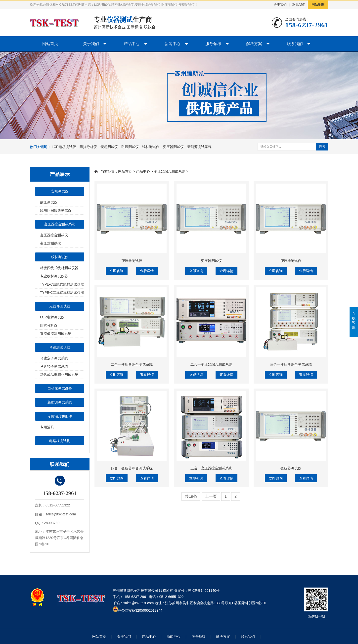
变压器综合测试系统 (60, 224)
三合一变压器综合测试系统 (291, 364)
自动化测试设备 (60, 388)
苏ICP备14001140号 (204, 591)
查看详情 (147, 271)
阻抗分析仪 (88, 147)
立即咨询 (117, 271)
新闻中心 (173, 44)
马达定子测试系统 (54, 358)
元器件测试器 (60, 306)
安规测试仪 (109, 147)
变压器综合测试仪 (54, 235)
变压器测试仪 (173, 147)
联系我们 (299, 5)
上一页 (211, 496)
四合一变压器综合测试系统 (132, 468)
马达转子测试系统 (54, 366)
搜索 (322, 147)
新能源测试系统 (199, 147)
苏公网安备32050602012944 (140, 610)
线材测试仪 (151, 147)
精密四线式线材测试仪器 (59, 268)
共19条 (191, 496)
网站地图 (318, 5)
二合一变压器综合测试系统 (132, 364)
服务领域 (213, 44)
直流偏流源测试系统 (56, 334)
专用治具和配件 (60, 416)
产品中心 (132, 44)
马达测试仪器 (60, 347)
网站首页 (50, 44)
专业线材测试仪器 (54, 276)
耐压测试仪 (130, 147)
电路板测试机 (60, 441)
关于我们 (280, 5)
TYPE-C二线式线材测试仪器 (62, 293)
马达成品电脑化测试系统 (59, 375)
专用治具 (47, 427)
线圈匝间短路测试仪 (56, 210)
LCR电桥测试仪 (64, 147)
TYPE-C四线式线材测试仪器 (62, 284)
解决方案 (254, 44)
